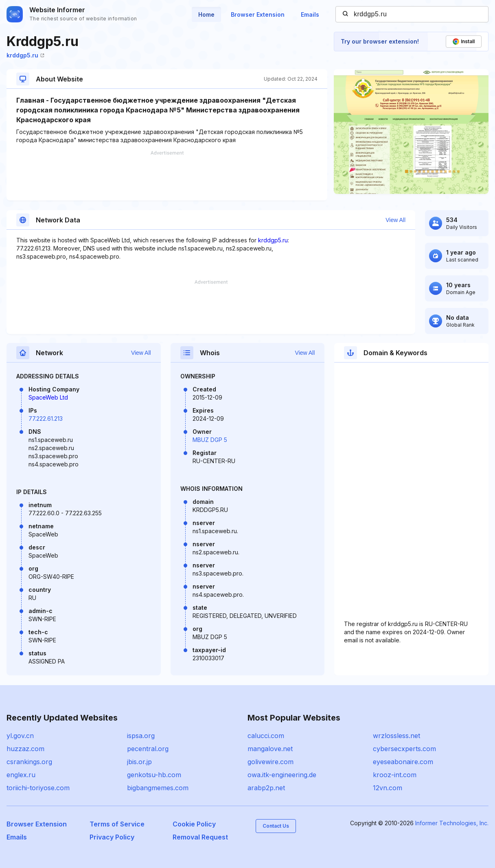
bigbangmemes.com (158, 788)
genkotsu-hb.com (154, 775)
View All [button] (395, 220)
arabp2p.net (266, 788)
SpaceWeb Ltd (48, 397)
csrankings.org (29, 762)
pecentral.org (148, 749)
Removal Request (200, 837)
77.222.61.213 (46, 419)
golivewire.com (270, 762)
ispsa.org (141, 736)
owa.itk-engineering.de (282, 775)
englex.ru (21, 775)
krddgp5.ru (25, 55)
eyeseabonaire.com (403, 762)
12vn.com (388, 788)
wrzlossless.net (396, 736)
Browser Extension (258, 14)
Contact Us (276, 826)
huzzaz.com (25, 749)
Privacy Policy (112, 837)
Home (206, 14)
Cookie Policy (194, 824)
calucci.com (266, 736)
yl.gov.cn (20, 736)
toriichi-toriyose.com (38, 788)
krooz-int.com (395, 775)
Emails (310, 14)
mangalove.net (270, 749)
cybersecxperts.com (404, 749)
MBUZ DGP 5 (210, 440)
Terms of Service (117, 824)
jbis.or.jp (139, 762)
